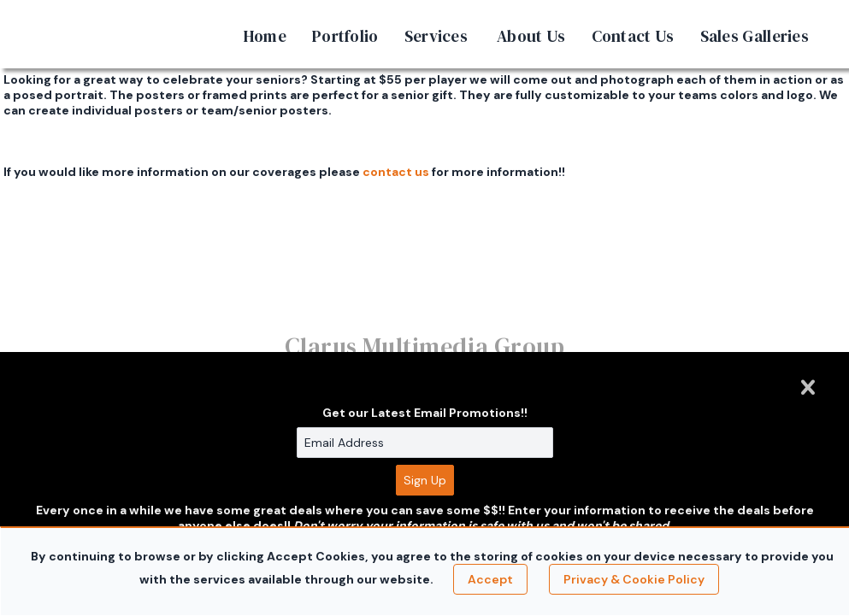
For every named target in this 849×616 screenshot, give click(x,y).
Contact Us (633, 36)
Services (436, 36)
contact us (396, 172)
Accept (490, 579)
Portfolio (345, 36)
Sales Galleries (755, 36)
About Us (531, 36)
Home (265, 36)
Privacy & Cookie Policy (634, 579)
